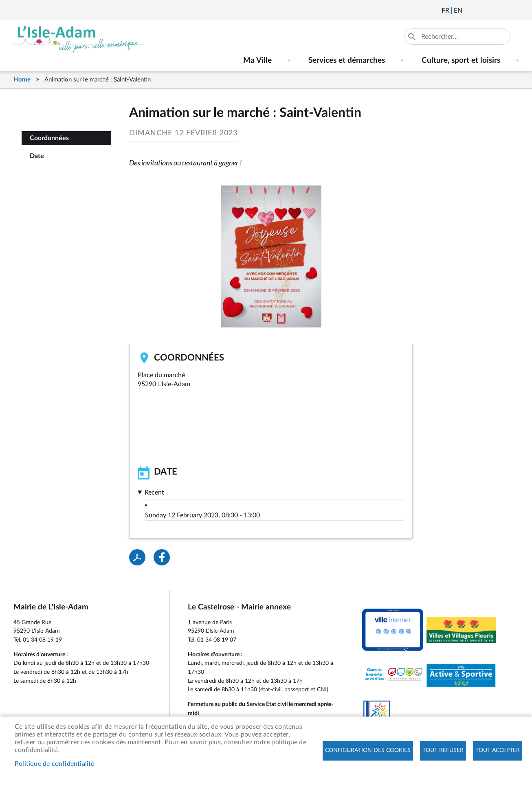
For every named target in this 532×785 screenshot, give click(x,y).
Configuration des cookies (368, 751)
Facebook (491, 11)
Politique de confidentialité (55, 764)
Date (37, 156)
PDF (137, 557)
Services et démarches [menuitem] (347, 60)
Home (22, 80)
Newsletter (469, 11)
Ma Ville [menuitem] (257, 60)
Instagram (513, 11)
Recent (154, 493)
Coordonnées (49, 138)
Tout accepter (498, 751)
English (458, 11)
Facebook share (162, 557)
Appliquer (413, 37)
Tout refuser (443, 751)
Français (445, 11)
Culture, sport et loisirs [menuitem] (461, 60)
